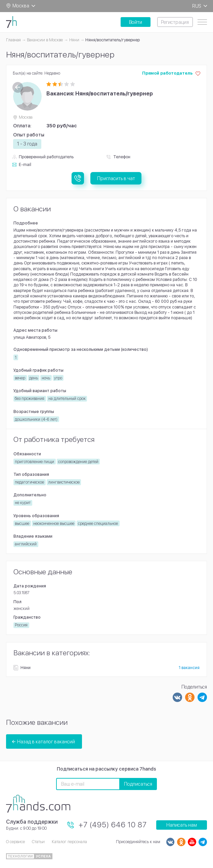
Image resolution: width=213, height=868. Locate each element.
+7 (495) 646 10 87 (113, 825)
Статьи (38, 842)
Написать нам (182, 825)
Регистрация (175, 22)
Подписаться (138, 784)
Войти (136, 22)
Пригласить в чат (116, 178)
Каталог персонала (69, 842)
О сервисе (15, 842)
